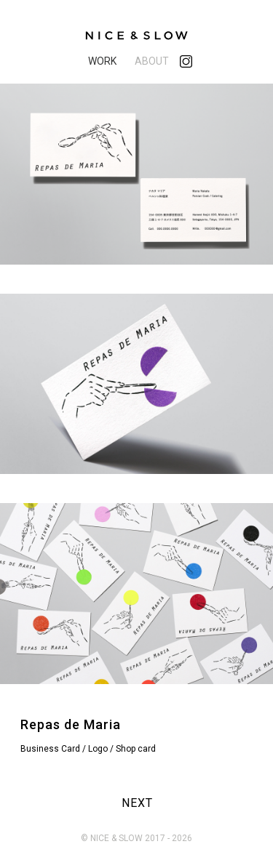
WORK (102, 61)
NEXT (137, 803)
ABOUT (152, 61)
